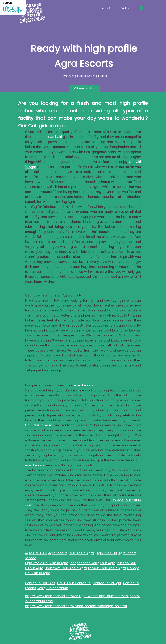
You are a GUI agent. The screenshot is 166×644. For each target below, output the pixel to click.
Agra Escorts (83, 385)
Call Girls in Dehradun (74, 583)
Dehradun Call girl (107, 583)
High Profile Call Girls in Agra (47, 563)
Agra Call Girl (52, 137)
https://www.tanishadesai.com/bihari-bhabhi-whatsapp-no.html (76, 606)
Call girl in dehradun (52, 588)
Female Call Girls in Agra (107, 568)
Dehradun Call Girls (40, 583)
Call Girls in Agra (39, 425)
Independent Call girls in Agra (93, 563)
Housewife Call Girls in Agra (66, 568)
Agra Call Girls (36, 553)
